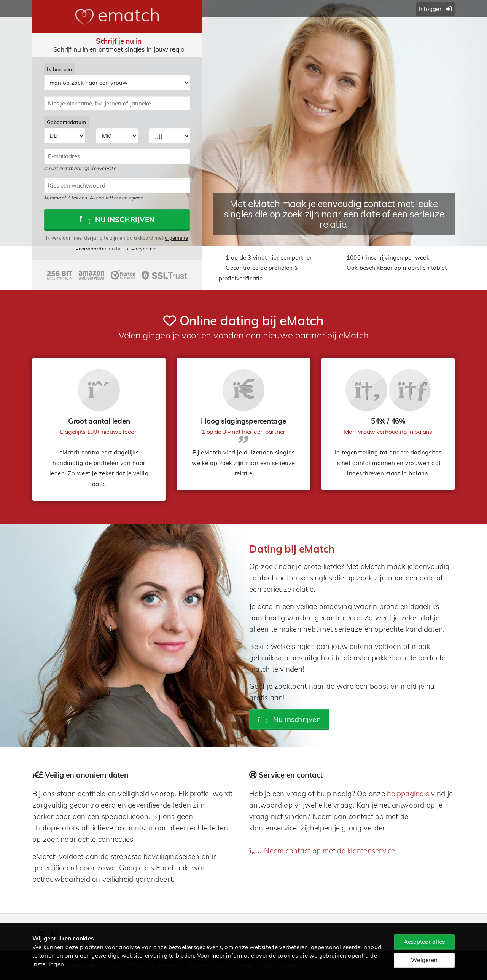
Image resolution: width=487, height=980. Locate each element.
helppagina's (408, 794)
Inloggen (435, 9)
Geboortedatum (66, 122)
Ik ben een (60, 69)
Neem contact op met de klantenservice (322, 851)
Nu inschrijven (117, 220)
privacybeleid (141, 249)
